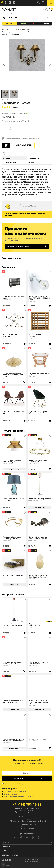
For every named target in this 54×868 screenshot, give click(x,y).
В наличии (45, 23)
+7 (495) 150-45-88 (9, 18)
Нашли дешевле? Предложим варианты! (21, 139)
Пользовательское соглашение (31, 861)
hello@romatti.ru (27, 834)
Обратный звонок (47, 18)
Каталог (9, 23)
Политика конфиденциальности (31, 859)
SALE (34, 23)
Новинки (23, 23)
